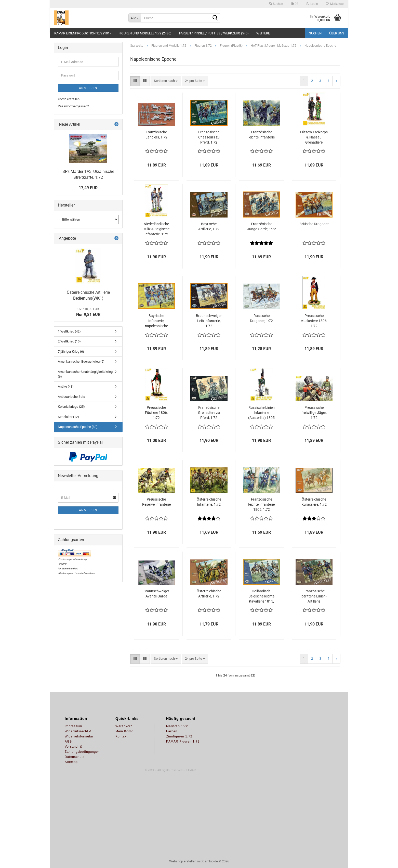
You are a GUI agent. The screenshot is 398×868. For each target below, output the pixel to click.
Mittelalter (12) (68, 417)
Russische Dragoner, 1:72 (261, 318)
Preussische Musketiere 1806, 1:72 (314, 321)
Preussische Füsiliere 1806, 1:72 (156, 413)
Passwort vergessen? (73, 106)
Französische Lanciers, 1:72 (156, 135)
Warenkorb (124, 726)
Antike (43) (66, 386)
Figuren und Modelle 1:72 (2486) (145, 33)
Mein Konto (124, 731)
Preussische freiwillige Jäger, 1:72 (314, 413)
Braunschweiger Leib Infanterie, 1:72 (209, 321)
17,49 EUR (88, 188)
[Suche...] (135, 18)
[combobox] (166, 81)
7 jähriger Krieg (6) (71, 352)
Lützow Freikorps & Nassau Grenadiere (314, 137)
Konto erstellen (69, 99)
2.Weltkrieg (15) (69, 341)
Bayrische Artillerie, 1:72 (209, 226)
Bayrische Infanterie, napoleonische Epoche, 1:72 (156, 321)
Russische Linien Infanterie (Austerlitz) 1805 (261, 413)
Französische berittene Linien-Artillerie (314, 596)
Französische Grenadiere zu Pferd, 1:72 (209, 413)
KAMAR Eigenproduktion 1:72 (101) (83, 33)
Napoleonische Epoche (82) (78, 427)
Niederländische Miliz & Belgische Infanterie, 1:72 (156, 229)
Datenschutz (75, 757)
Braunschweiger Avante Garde (156, 594)
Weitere (263, 33)
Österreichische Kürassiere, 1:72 (314, 502)
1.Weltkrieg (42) (69, 331)
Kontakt (122, 736)
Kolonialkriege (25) (71, 407)
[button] (295, 4)
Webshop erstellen (183, 861)
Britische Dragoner (314, 224)
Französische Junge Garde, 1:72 (262, 226)
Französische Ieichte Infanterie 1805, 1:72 (261, 504)
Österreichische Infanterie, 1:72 (209, 502)
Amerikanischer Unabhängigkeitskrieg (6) (85, 374)
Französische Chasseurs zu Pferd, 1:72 (209, 137)
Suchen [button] (276, 4)
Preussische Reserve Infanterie (156, 502)
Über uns (337, 33)
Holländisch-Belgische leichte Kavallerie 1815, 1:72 (261, 596)
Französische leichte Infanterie (262, 135)
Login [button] (312, 4)
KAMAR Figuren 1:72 (183, 742)
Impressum (73, 726)
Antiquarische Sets (71, 397)
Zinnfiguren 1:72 (179, 736)
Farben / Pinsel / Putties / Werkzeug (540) (214, 33)
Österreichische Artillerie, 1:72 (209, 594)
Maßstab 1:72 (177, 726)
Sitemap (71, 762)
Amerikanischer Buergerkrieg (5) (81, 361)
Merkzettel (335, 4)
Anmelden (88, 88)
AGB (68, 742)
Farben (172, 731)
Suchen (315, 33)
